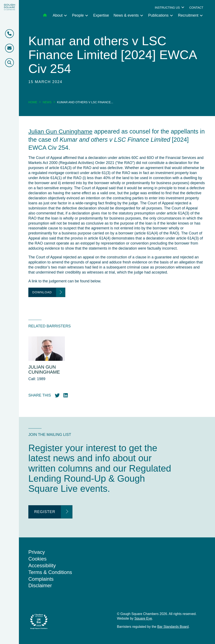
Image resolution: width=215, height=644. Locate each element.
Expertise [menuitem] (101, 15)
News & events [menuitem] (126, 15)
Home (33, 102)
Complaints (41, 579)
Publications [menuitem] (158, 15)
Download (42, 292)
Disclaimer (40, 585)
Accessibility (42, 565)
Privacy (37, 552)
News (47, 102)
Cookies (37, 559)
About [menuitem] (58, 15)
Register (45, 512)
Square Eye (143, 618)
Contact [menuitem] (196, 8)
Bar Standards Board (173, 626)
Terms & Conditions (50, 572)
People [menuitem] (78, 15)
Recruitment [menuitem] (188, 15)
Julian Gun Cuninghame (61, 131)
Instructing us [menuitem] (167, 8)
